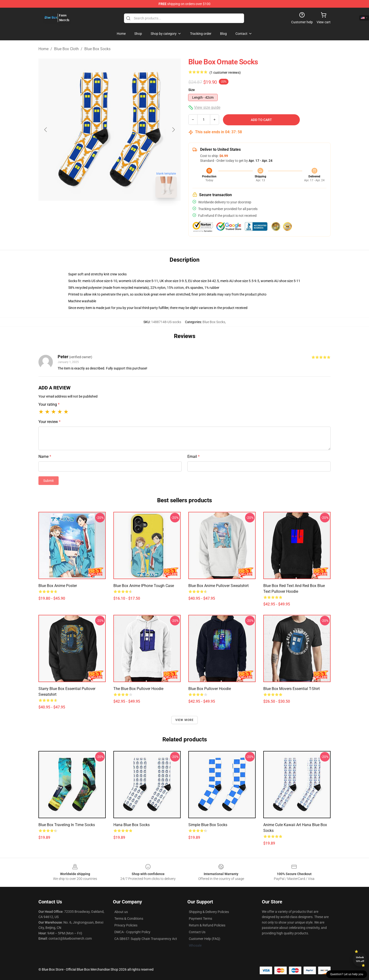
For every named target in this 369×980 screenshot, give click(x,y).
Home (43, 49)
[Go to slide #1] (97, 212)
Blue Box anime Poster (58, 586)
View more (185, 720)
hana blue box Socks (132, 825)
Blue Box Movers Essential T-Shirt (292, 689)
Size (192, 90)
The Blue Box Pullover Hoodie (138, 689)
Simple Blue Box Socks (208, 825)
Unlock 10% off (360, 959)
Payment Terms (200, 919)
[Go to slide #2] (122, 212)
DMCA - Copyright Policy (132, 932)
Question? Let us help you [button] (347, 974)
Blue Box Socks (97, 49)
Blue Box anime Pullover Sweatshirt (218, 586)
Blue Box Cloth (66, 49)
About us (121, 912)
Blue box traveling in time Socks (67, 825)
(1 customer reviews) (225, 73)
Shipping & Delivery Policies (209, 912)
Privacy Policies (126, 925)
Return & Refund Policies (207, 925)
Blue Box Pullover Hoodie (210, 689)
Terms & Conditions (129, 919)
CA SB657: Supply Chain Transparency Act (146, 939)
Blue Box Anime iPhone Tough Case (144, 586)
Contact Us (197, 932)
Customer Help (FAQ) (205, 939)
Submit (49, 481)
